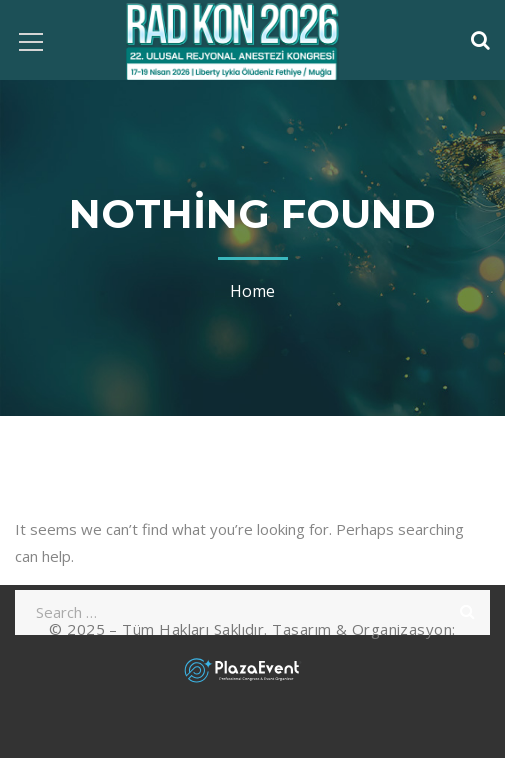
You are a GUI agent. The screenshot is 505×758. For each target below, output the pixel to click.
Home (252, 291)
